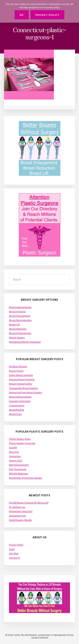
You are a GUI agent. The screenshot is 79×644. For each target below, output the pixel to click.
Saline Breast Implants (21, 375)
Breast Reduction (18, 329)
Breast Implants (17, 312)
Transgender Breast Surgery (23, 388)
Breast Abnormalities (20, 397)
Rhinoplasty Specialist (21, 511)
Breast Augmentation (20, 307)
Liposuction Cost (17, 516)
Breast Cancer (16, 371)
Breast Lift (14, 325)
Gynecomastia (17, 406)
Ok (22, 15)
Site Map (14, 554)
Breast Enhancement (20, 333)
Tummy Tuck (15, 461)
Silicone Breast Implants (22, 380)
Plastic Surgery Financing (22, 443)
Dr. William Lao (17, 507)
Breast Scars (15, 414)
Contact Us (14, 558)
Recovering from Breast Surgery (26, 393)
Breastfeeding (16, 410)
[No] (75, 11)
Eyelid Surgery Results (20, 520)
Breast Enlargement (20, 316)
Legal (12, 549)
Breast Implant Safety (21, 384)
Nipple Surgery (17, 338)
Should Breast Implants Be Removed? (29, 503)
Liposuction (15, 456)
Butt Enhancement (19, 465)
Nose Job (14, 452)
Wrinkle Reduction (19, 474)
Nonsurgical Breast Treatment (25, 342)
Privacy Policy (16, 545)
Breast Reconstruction (20, 320)
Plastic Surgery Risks (20, 439)
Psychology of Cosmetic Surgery (26, 478)
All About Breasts (18, 367)
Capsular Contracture (20, 401)
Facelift (13, 448)
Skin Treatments (18, 469)
